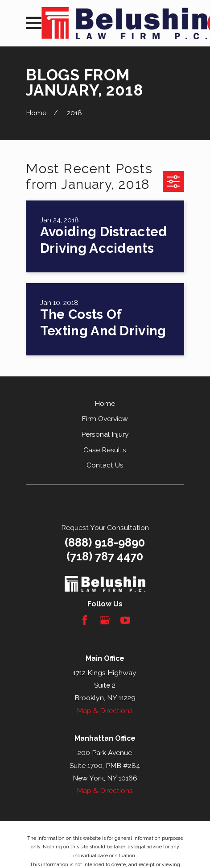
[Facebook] (85, 620)
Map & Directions (105, 711)
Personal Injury (105, 434)
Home (105, 403)
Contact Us (105, 465)
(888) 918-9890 (105, 542)
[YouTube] (125, 620)
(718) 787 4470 (105, 557)
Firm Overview (105, 419)
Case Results (105, 450)
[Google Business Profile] (105, 620)
